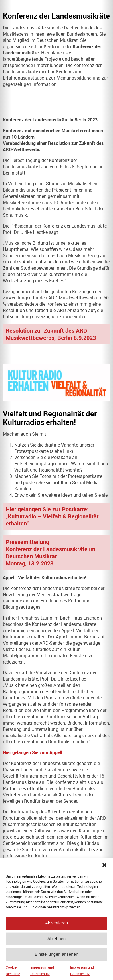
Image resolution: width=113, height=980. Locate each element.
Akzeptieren (57, 930)
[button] (104, 872)
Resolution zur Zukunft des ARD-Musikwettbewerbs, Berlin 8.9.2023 (51, 334)
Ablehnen (57, 946)
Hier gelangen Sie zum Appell (32, 752)
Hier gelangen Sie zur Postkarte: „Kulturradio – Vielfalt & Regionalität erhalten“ (52, 516)
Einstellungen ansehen (57, 961)
